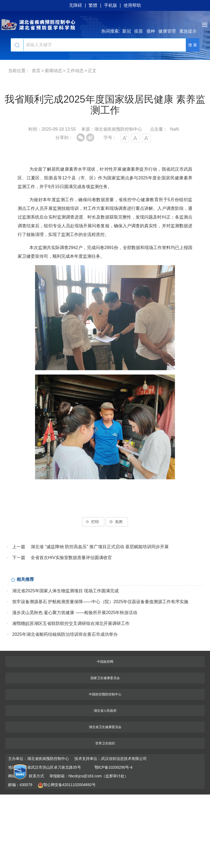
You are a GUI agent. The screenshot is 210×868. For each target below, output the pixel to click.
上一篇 (19, 547)
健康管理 (167, 31)
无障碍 (76, 5)
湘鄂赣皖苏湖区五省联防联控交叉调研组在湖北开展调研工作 (71, 623)
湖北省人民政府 (105, 711)
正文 (92, 71)
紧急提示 (188, 31)
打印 (93, 522)
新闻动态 (54, 71)
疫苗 (139, 31)
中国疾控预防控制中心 (105, 694)
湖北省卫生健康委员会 (105, 727)
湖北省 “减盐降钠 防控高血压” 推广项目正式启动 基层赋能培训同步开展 (100, 547)
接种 (151, 31)
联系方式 (36, 776)
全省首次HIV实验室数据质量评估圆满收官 (71, 558)
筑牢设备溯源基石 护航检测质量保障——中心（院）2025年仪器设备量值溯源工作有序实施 (100, 602)
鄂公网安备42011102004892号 (67, 785)
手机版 (111, 5)
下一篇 (19, 558)
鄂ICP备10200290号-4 (114, 767)
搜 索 (193, 45)
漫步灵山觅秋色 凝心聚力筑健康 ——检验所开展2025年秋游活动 (75, 613)
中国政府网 (105, 662)
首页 (36, 71)
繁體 (93, 5)
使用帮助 (132, 5)
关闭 (117, 522)
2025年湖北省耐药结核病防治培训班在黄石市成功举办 (65, 634)
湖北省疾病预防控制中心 (105, 24)
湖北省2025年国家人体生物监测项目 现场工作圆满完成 (65, 591)
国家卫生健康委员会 (105, 678)
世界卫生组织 (105, 743)
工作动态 (75, 71)
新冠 (127, 31)
